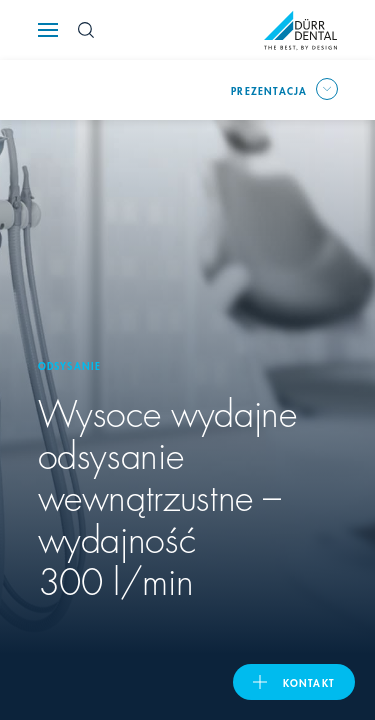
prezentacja (269, 90)
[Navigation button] (48, 30)
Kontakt (309, 682)
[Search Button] (86, 30)
